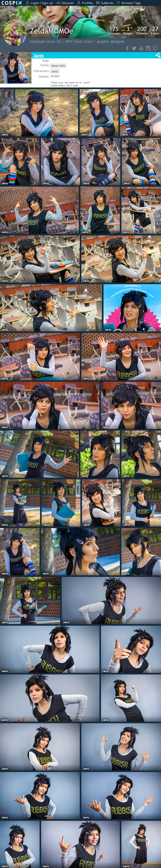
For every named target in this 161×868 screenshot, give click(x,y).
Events (155, 31)
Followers (114, 31)
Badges (128, 31)
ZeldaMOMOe (52, 31)
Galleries (142, 31)
